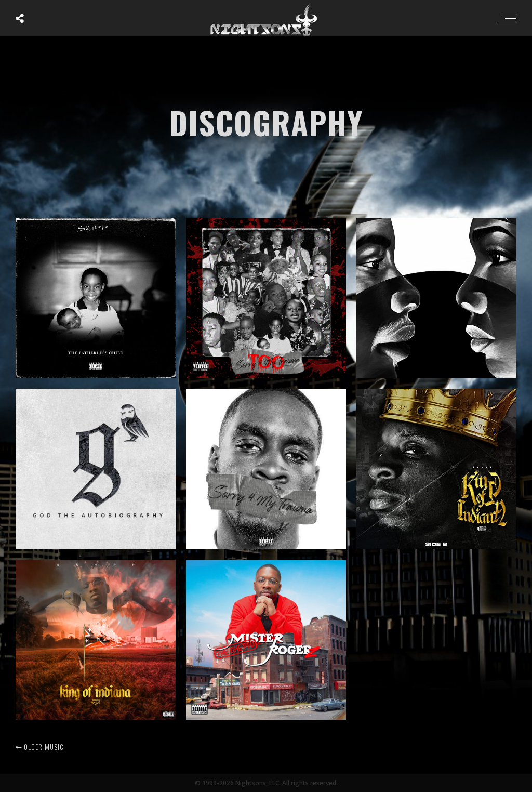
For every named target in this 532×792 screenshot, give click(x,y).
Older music (40, 747)
